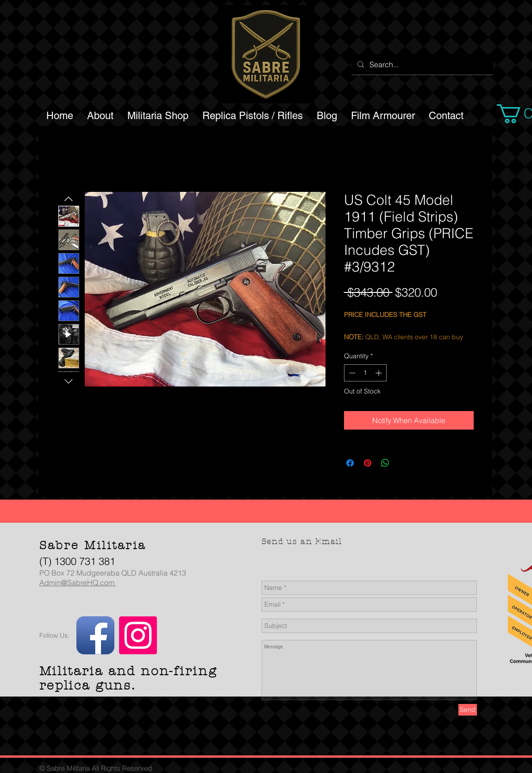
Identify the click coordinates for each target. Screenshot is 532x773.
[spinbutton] (365, 373)
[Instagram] (138, 635)
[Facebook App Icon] (95, 635)
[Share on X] (403, 463)
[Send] (468, 710)
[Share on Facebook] (350, 463)
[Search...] (422, 64)
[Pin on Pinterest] (368, 463)
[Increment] (379, 373)
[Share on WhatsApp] (385, 463)
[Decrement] (351, 373)
